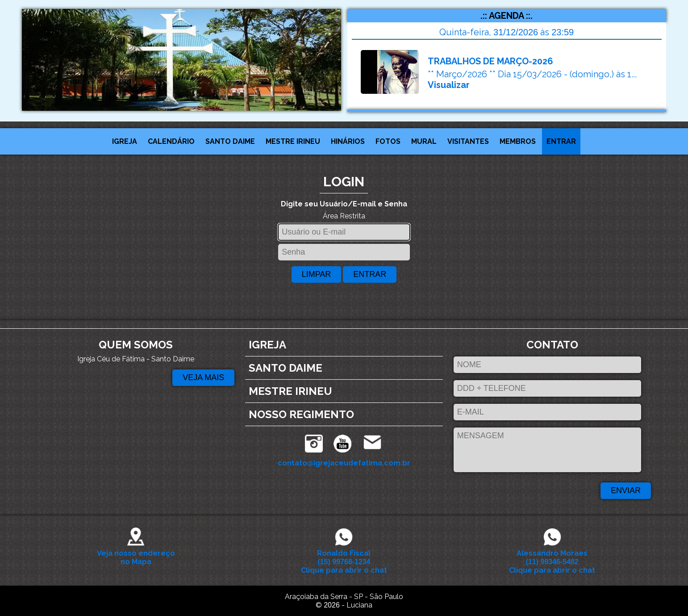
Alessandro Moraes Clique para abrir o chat (552, 557)
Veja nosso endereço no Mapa (136, 553)
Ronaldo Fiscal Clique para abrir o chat (344, 557)
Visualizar (449, 85)
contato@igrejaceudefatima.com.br (344, 463)
